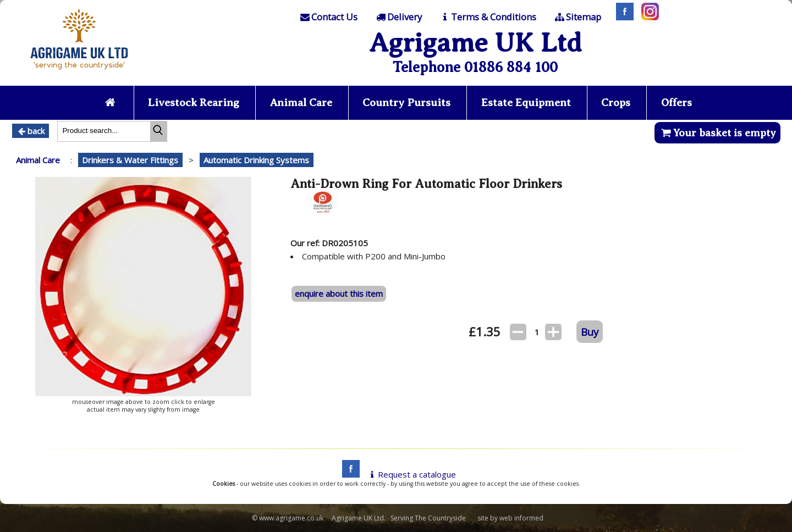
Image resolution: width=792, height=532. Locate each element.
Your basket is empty (717, 133)
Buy (590, 332)
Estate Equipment (526, 102)
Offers (676, 102)
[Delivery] (398, 17)
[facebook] (348, 474)
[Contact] (328, 17)
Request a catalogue (411, 474)
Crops (616, 102)
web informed (521, 518)
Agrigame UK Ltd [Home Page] (475, 43)
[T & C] (488, 17)
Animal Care (301, 102)
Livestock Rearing (194, 102)
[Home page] (79, 73)
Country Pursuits (406, 102)
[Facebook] (622, 17)
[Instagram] (647, 17)
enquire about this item (339, 293)
